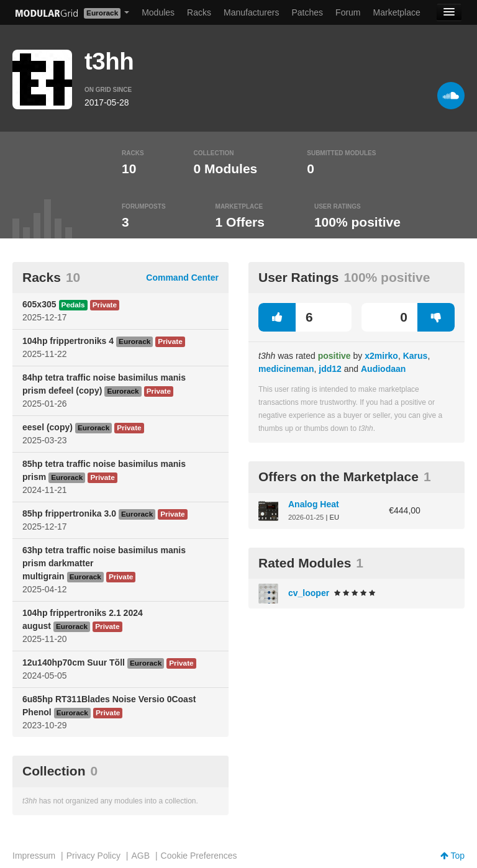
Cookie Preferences (199, 856)
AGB (140, 856)
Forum (348, 12)
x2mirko (381, 356)
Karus (416, 356)
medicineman (286, 369)
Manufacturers (251, 12)
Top (452, 856)
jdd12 (330, 369)
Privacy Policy (93, 856)
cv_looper (309, 593)
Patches (307, 12)
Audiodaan (383, 369)
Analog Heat (314, 504)
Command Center (182, 278)
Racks (199, 12)
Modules (158, 12)
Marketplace (397, 12)
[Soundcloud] (451, 96)
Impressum (34, 856)
